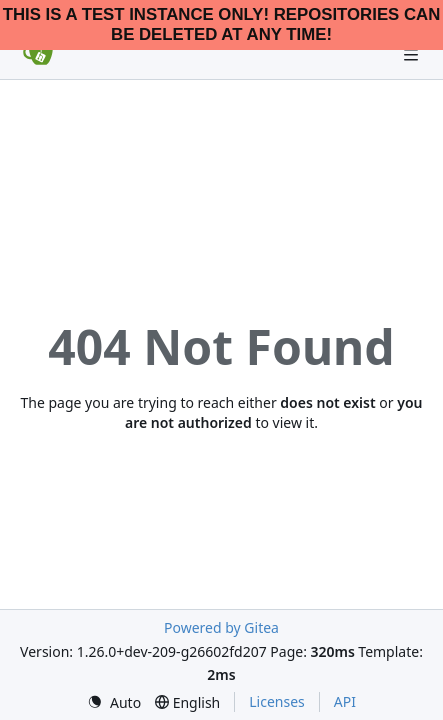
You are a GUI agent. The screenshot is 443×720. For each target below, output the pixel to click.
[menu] (114, 702)
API (345, 701)
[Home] (38, 55)
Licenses (277, 701)
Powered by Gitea (221, 627)
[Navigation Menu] (413, 54)
